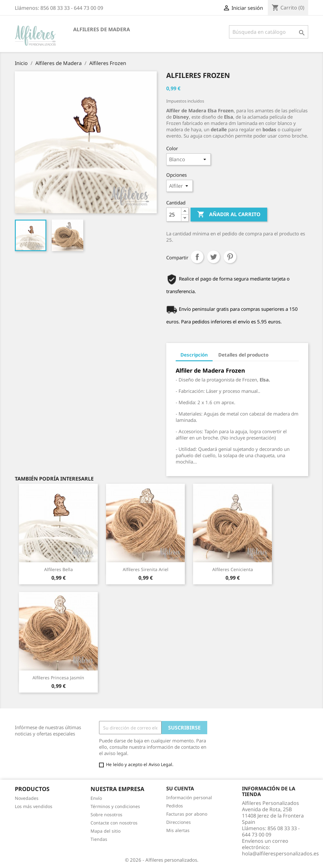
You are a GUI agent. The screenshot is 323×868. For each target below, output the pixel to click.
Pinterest (230, 257)
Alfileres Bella (59, 569)
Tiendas (99, 839)
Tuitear (214, 257)
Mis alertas (178, 830)
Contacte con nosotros (114, 823)
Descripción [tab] (194, 355)
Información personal (189, 797)
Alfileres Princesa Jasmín (58, 678)
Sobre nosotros (106, 815)
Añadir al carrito (229, 215)
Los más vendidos (34, 806)
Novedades (27, 798)
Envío (96, 798)
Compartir (197, 257)
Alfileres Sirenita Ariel (146, 569)
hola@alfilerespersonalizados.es (280, 853)
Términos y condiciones (115, 806)
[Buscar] (269, 32)
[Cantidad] (174, 215)
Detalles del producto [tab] (243, 355)
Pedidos (175, 806)
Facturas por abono (187, 814)
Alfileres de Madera (102, 29)
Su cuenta (180, 788)
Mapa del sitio (106, 831)
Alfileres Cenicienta (233, 569)
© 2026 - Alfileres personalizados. (162, 860)
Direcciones (179, 822)
